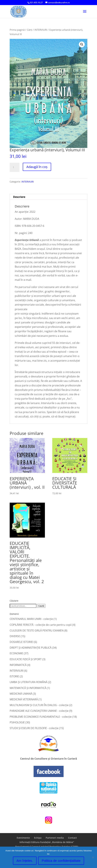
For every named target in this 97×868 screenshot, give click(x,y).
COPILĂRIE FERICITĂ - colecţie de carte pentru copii (41, 625)
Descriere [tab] (19, 197)
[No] (93, 857)
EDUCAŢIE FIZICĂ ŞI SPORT (26, 659)
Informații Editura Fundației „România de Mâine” (47, 842)
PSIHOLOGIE (17, 722)
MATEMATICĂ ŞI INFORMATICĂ (28, 688)
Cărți (29, 30)
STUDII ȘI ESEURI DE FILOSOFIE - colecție (34, 728)
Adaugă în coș (37, 167)
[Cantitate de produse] (15, 167)
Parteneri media (55, 838)
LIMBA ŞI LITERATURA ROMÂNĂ (29, 682)
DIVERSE (15, 636)
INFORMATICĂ (18, 665)
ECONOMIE (16, 653)
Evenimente (23, 838)
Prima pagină (17, 30)
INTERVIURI (41, 30)
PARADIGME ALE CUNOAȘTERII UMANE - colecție (39, 711)
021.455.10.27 (36, 3)
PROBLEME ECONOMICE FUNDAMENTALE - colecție (41, 717)
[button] (82, 44)
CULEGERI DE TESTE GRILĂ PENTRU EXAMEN (37, 630)
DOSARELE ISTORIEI (21, 642)
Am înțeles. (25, 861)
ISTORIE (14, 676)
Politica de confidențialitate (61, 861)
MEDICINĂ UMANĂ (21, 694)
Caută (41, 606)
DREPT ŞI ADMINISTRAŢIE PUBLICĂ (31, 648)
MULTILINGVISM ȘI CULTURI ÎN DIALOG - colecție (39, 705)
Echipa (38, 838)
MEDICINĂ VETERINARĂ (24, 699)
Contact (72, 838)
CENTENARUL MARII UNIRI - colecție (31, 619)
